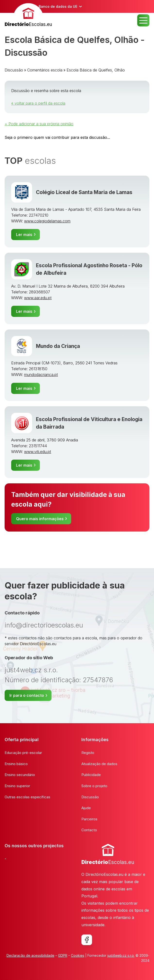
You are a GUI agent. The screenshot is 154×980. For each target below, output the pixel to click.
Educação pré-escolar (23, 753)
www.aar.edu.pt (38, 298)
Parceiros (89, 819)
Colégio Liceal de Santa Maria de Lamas (84, 192)
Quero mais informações (40, 519)
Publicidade (91, 775)
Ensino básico (16, 764)
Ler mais (24, 235)
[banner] (28, 16)
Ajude (86, 808)
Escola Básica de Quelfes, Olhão (96, 70)
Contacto (89, 830)
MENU (143, 20)
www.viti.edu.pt (38, 452)
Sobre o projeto (94, 786)
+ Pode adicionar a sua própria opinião (39, 124)
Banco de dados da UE (58, 6)
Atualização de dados (99, 764)
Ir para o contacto (27, 695)
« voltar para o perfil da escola (38, 103)
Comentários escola (45, 70)
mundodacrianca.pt (41, 375)
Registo (88, 753)
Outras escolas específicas (27, 797)
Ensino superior (17, 786)
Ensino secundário (20, 775)
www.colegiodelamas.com (47, 221)
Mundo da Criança (58, 346)
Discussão (14, 70)
